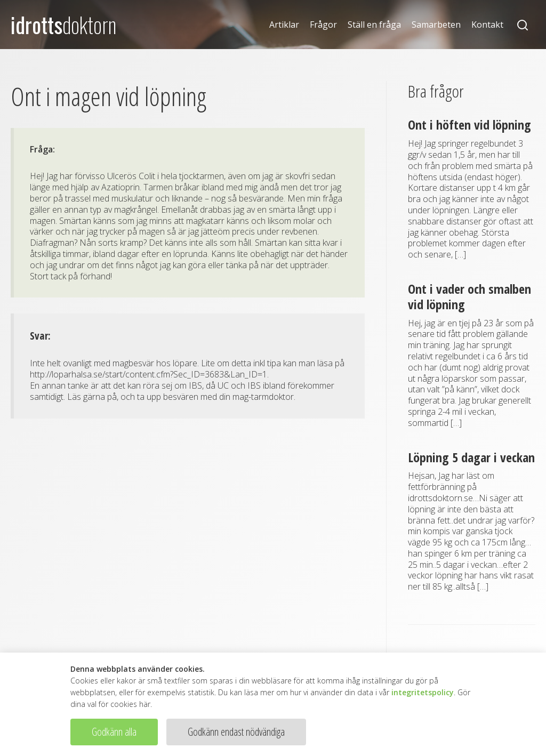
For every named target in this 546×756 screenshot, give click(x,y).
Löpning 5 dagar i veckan (471, 457)
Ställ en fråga (374, 25)
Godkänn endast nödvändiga (236, 732)
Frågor (323, 25)
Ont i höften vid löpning (469, 124)
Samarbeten (436, 25)
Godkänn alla (114, 732)
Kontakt (487, 25)
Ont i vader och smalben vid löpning (469, 296)
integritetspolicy (423, 692)
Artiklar (284, 25)
